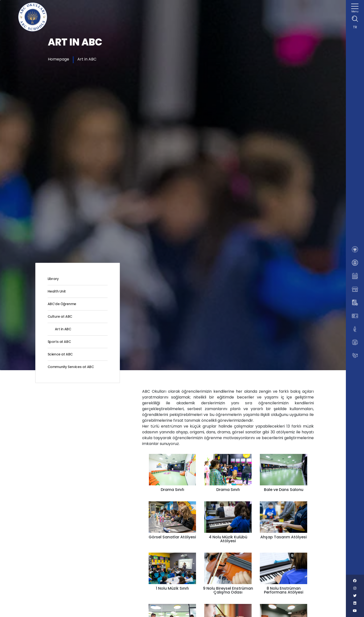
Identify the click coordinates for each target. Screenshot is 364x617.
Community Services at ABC (71, 367)
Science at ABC (60, 354)
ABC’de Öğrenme (62, 304)
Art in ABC (87, 59)
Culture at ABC (60, 316)
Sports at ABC (59, 342)
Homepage (58, 59)
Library (53, 279)
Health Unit (57, 291)
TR (355, 27)
